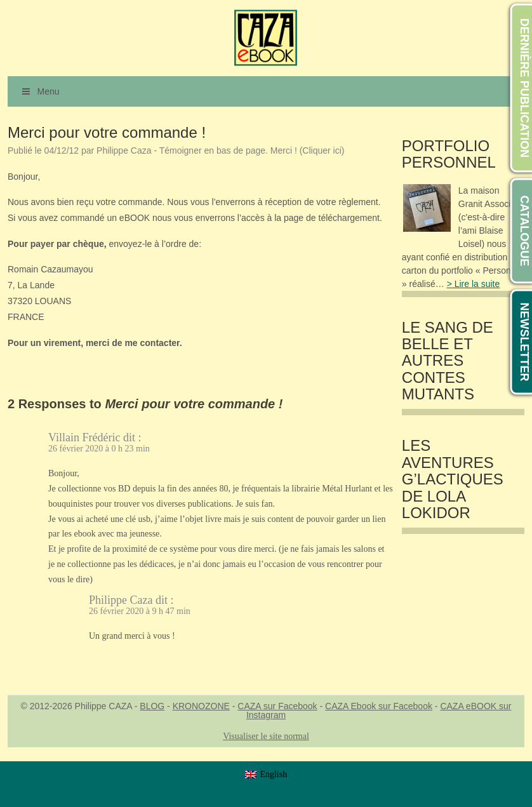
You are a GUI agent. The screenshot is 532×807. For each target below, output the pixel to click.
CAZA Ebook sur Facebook (379, 706)
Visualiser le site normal (266, 736)
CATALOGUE (524, 231)
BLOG (152, 706)
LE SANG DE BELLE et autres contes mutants (448, 361)
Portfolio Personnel (449, 154)
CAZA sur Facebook (277, 706)
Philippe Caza (121, 600)
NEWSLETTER (524, 342)
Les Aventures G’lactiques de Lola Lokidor (453, 479)
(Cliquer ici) (322, 150)
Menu (40, 91)
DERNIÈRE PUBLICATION (524, 88)
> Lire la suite (474, 284)
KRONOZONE (201, 706)
